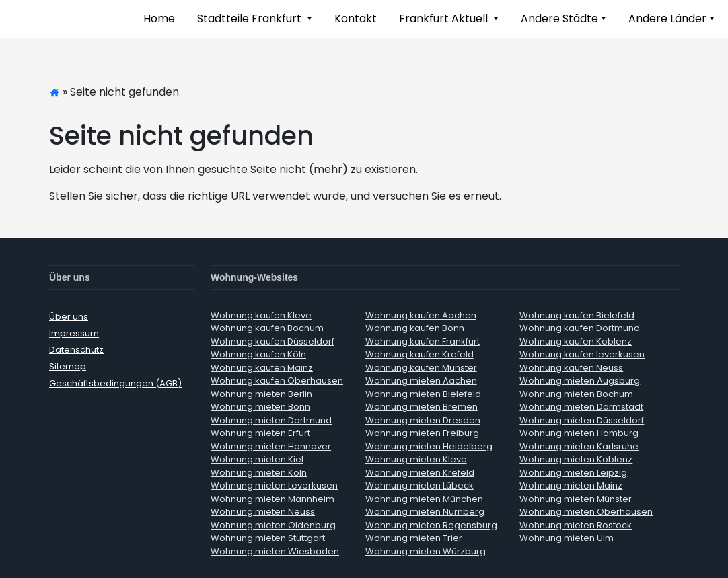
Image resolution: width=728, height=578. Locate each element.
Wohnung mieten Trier (414, 538)
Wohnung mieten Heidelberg (429, 446)
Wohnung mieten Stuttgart (268, 538)
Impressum (74, 333)
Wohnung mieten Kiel (257, 459)
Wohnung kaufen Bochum (267, 328)
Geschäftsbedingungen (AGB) (115, 383)
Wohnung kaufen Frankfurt (423, 341)
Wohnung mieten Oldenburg (273, 525)
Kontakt (356, 19)
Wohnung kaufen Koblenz (576, 341)
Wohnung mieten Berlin (261, 394)
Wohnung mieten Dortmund (271, 420)
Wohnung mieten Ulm (567, 538)
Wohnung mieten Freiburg (422, 433)
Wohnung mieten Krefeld (420, 473)
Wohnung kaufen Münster (421, 368)
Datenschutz (76, 350)
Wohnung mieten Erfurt (260, 433)
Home (159, 19)
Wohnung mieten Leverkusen (274, 485)
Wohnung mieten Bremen (422, 407)
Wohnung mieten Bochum (576, 394)
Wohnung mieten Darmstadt (581, 407)
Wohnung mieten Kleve (416, 459)
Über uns (69, 317)
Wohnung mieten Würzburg (426, 551)
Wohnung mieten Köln (259, 473)
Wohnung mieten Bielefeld (423, 394)
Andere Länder (667, 19)
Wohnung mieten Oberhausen (586, 512)
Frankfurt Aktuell (445, 19)
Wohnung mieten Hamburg (579, 433)
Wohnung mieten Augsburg (580, 381)
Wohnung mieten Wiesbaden (275, 551)
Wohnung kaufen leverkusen (582, 354)
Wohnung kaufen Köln (258, 354)
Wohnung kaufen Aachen (421, 315)
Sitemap (68, 366)
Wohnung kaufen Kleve (261, 315)
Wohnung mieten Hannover (271, 446)
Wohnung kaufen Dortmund (580, 328)
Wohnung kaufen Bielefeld (577, 315)
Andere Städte (559, 19)
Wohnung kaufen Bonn (415, 328)
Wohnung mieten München (424, 499)
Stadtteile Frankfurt (251, 19)
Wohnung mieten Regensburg (431, 525)
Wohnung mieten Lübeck (420, 485)
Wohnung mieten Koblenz (576, 459)
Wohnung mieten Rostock (576, 525)
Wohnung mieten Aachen (421, 381)
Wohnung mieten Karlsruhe (579, 446)
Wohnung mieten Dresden (423, 420)
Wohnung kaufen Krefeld (420, 354)
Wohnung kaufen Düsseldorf (272, 341)
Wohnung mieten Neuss (263, 512)
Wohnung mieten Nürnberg (425, 512)
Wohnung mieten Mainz (571, 485)
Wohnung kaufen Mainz (262, 368)
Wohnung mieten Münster (576, 499)
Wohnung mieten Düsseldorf (582, 420)
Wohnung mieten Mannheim (272, 499)
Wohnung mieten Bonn (260, 407)
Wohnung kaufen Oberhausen (277, 381)
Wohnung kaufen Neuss (571, 368)
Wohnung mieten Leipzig (573, 473)
